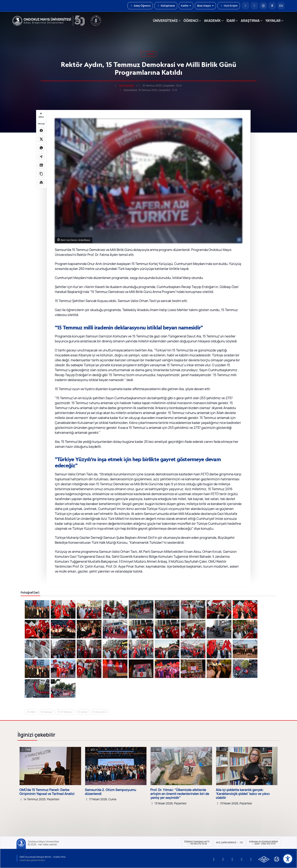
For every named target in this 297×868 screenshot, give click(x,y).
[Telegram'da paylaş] (41, 156)
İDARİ (231, 21)
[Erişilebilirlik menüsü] (288, 859)
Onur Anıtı (101, 712)
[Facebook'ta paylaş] (41, 131)
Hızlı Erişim (229, 6)
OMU (33, 712)
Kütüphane (166, 6)
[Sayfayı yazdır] (41, 182)
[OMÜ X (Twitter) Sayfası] (242, 859)
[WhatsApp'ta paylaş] (41, 148)
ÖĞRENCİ (191, 21)
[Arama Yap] (272, 6)
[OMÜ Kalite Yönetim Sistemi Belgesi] (264, 859)
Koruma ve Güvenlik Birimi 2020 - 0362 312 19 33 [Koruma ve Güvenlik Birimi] (263, 843)
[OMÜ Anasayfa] (246, 6)
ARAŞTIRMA (250, 21)
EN (281, 6)
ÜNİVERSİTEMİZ (165, 21)
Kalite (186, 6)
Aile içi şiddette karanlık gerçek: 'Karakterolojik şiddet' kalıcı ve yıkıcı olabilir (243, 794)
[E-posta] (254, 6)
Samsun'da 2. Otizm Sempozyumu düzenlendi (111, 792)
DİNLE (41, 115)
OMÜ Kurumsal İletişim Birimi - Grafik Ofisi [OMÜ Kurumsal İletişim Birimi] (43, 857)
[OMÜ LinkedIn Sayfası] (223, 859)
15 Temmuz (67, 712)
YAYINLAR (273, 21)
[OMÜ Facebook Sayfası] (251, 859)
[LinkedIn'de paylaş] (41, 165)
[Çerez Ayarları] (277, 859)
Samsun (48, 712)
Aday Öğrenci (140, 6)
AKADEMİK (212, 21)
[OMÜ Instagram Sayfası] (232, 859)
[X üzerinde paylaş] (41, 139)
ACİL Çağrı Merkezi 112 (229, 842)
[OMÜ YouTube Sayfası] (214, 859)
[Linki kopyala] (41, 174)
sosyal (148, 54)
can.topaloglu (126, 86)
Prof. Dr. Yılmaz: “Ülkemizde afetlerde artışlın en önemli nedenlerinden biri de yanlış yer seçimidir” (180, 794)
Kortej (84, 712)
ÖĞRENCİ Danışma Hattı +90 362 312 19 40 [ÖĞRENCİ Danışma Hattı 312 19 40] (197, 843)
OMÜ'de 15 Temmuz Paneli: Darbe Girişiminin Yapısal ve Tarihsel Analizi (47, 792)
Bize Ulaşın (205, 6)
